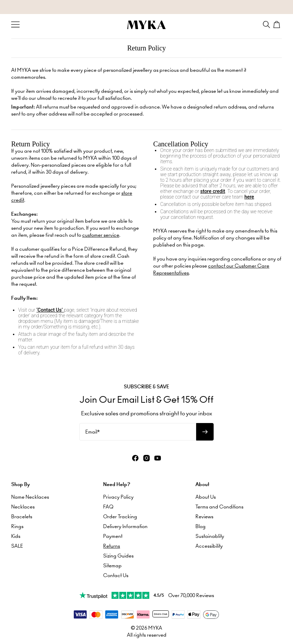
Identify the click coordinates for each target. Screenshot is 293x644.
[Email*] (138, 432)
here (249, 197)
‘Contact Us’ (50, 310)
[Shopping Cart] (278, 25)
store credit (213, 191)
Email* (92, 432)
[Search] (266, 25)
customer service (101, 235)
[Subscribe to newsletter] (205, 432)
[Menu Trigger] (15, 25)
